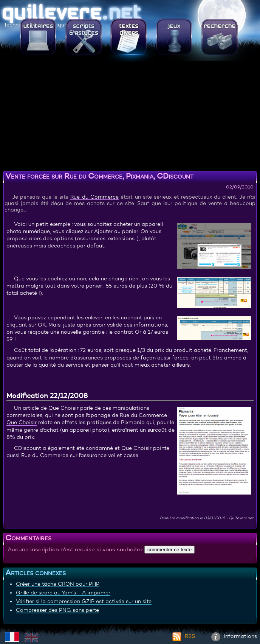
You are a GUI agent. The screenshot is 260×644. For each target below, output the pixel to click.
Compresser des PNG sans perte (57, 610)
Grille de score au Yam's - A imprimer (63, 593)
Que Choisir (22, 422)
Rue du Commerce (94, 197)
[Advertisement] (130, 115)
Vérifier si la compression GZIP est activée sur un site (84, 601)
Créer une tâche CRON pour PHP (58, 584)
